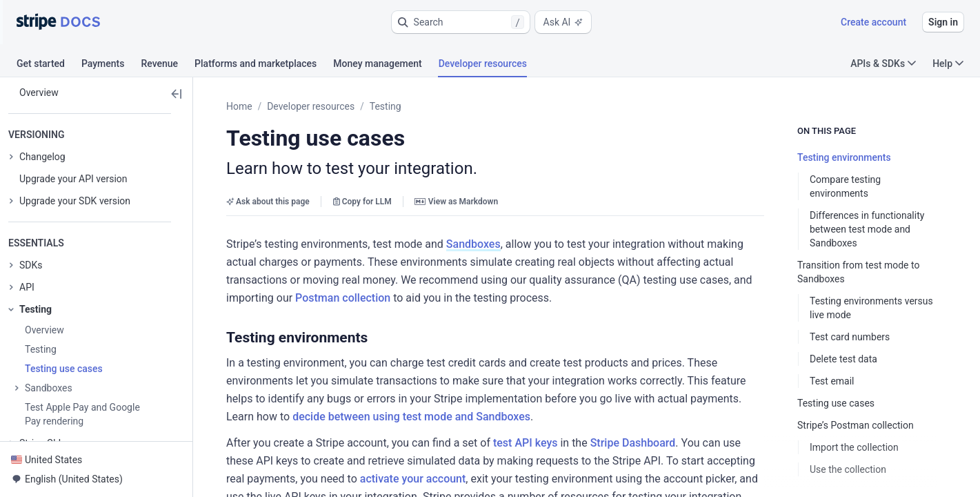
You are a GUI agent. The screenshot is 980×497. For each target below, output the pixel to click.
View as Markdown (456, 202)
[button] (461, 22)
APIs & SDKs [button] (883, 64)
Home (239, 106)
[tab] (49, 66)
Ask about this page (268, 202)
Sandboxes (473, 244)
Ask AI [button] (563, 22)
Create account (873, 22)
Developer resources (311, 106)
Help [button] (948, 64)
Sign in (943, 22)
